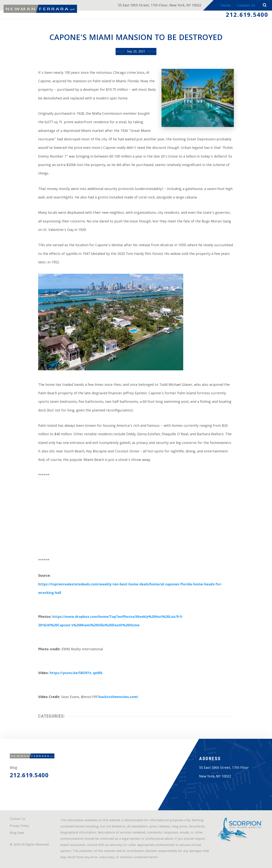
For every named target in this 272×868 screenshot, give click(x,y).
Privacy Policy (19, 826)
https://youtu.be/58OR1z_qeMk (76, 673)
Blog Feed (17, 833)
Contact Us (246, 6)
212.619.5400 (247, 16)
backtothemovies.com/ (119, 697)
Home (226, 6)
